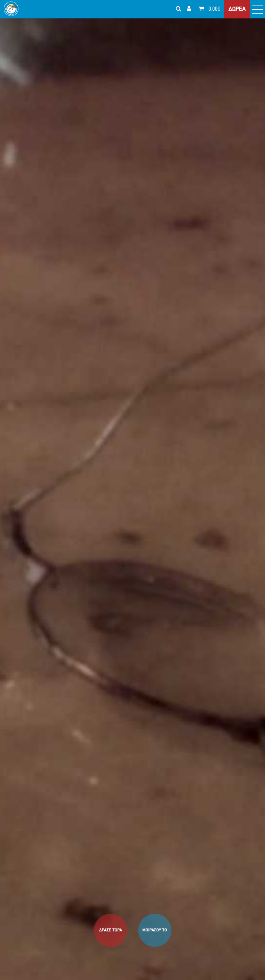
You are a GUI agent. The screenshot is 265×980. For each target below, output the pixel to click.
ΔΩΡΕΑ (237, 9)
